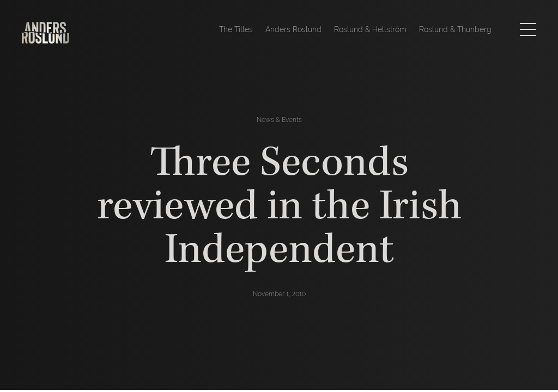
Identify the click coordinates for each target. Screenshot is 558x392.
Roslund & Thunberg (455, 29)
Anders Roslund (293, 29)
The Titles (236, 29)
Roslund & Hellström (370, 29)
